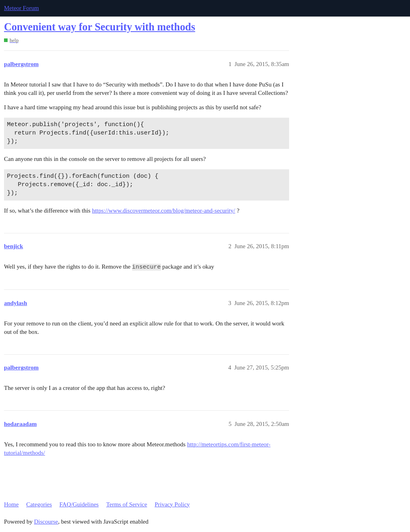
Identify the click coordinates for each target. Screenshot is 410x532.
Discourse (46, 522)
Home (11, 504)
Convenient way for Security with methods (99, 27)
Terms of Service (127, 504)
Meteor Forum (21, 8)
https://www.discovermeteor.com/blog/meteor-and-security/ (164, 211)
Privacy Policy (172, 504)
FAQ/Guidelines (79, 504)
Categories (39, 504)
